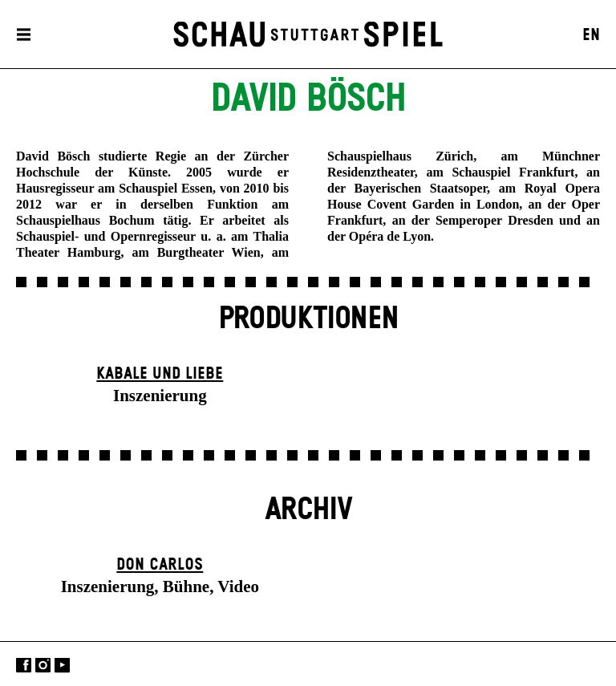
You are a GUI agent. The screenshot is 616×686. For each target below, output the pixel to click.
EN (591, 35)
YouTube (62, 666)
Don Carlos (160, 565)
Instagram (43, 666)
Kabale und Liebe (160, 374)
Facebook (24, 666)
